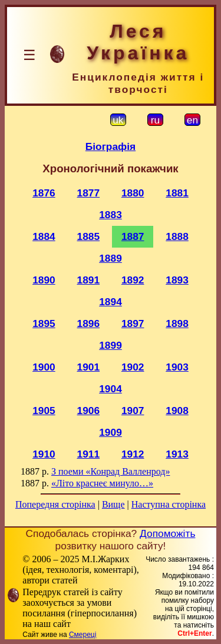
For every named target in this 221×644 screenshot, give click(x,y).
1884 (44, 236)
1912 (133, 454)
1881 (177, 193)
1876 (44, 193)
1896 (89, 323)
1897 (133, 323)
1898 (177, 323)
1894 (111, 302)
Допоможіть (167, 533)
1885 (89, 236)
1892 (133, 280)
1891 (89, 280)
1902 (133, 367)
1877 (89, 193)
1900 (44, 367)
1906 (89, 411)
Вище (113, 504)
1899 (111, 345)
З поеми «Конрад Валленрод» (111, 471)
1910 (44, 454)
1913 (177, 454)
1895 (44, 323)
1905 (44, 411)
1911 (89, 454)
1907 (133, 411)
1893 (177, 280)
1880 (133, 193)
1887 (133, 236)
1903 (177, 367)
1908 (177, 411)
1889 (111, 258)
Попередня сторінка (55, 504)
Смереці (83, 635)
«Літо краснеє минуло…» (102, 483)
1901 (89, 367)
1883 (111, 215)
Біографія (111, 146)
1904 (111, 389)
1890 (44, 280)
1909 (111, 432)
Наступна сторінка (169, 504)
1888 (177, 236)
